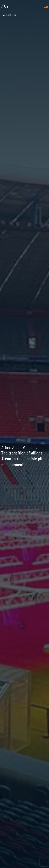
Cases (9, 15)
